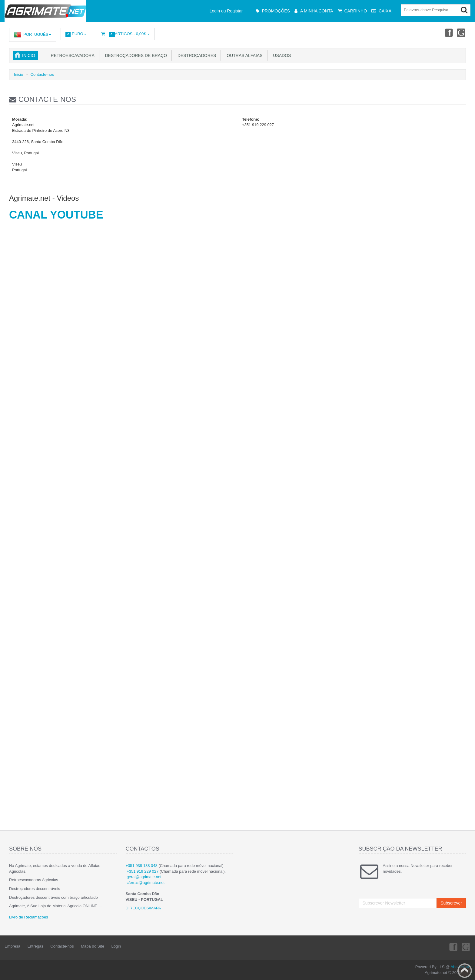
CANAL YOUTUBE (56, 215)
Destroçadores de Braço (135, 55)
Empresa (12, 946)
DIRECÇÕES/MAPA (143, 908)
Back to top (465, 971)
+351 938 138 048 (142, 866)
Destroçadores (196, 55)
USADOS (281, 55)
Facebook (448, 32)
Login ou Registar (226, 11)
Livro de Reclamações (29, 917)
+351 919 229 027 (143, 871)
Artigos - (125, 34)
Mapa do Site (93, 946)
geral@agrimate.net (144, 877)
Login (116, 946)
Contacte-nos (42, 74)
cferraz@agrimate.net (146, 883)
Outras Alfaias (243, 55)
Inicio (29, 55)
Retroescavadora (71, 55)
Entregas (35, 946)
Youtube (462, 32)
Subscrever (451, 903)
